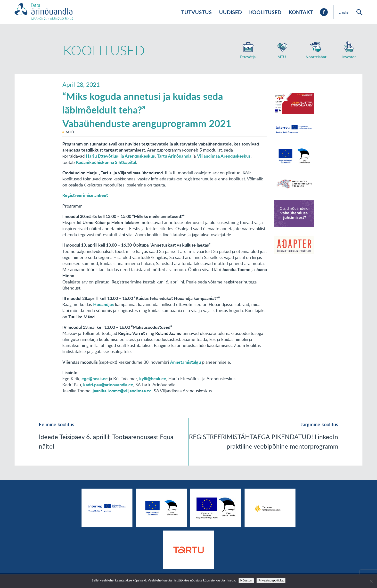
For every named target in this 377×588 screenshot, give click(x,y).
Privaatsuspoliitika (271, 580)
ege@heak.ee (95, 379)
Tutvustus (197, 12)
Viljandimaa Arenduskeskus (224, 156)
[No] (371, 581)
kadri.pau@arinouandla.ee (108, 385)
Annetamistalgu (185, 362)
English (344, 12)
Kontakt (301, 12)
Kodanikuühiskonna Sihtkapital (106, 162)
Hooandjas (103, 304)
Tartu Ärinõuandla (174, 156)
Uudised (230, 12)
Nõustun (246, 580)
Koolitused (265, 12)
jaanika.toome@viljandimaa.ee (122, 391)
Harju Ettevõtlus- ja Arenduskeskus (120, 156)
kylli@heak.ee (153, 379)
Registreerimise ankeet (85, 195)
